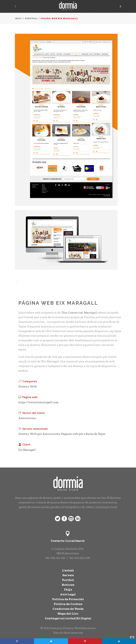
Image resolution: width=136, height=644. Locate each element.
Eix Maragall (27, 450)
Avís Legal (68, 594)
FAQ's (68, 590)
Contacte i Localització (68, 541)
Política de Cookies (68, 604)
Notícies (68, 585)
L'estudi (68, 570)
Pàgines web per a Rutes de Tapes (83, 434)
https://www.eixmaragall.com (39, 402)
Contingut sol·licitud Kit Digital (68, 618)
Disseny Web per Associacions (39, 434)
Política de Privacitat (68, 599)
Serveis (68, 575)
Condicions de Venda (68, 609)
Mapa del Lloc (68, 614)
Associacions (27, 418)
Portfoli (68, 580)
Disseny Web (28, 387)
